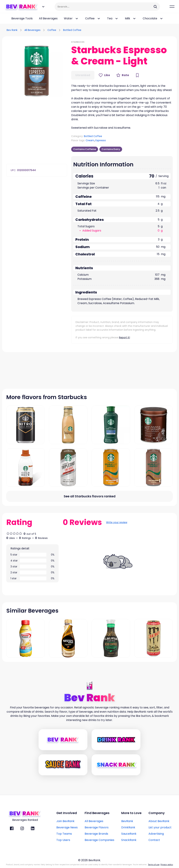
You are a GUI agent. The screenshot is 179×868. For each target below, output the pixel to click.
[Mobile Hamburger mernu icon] (172, 7)
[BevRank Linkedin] (33, 828)
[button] (37, 71)
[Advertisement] (136, 30)
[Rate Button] (123, 75)
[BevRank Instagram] (22, 828)
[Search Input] (105, 7)
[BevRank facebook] (12, 828)
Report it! (124, 337)
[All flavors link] (89, 496)
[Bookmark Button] (137, 75)
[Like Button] (104, 75)
